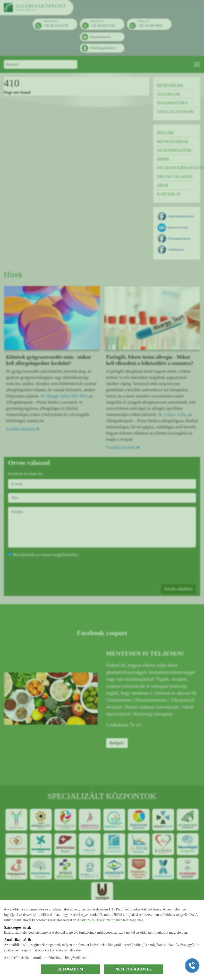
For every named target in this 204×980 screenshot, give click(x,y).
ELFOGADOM (70, 969)
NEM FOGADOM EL (134, 969)
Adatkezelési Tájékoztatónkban (100, 920)
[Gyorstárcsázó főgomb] (192, 966)
